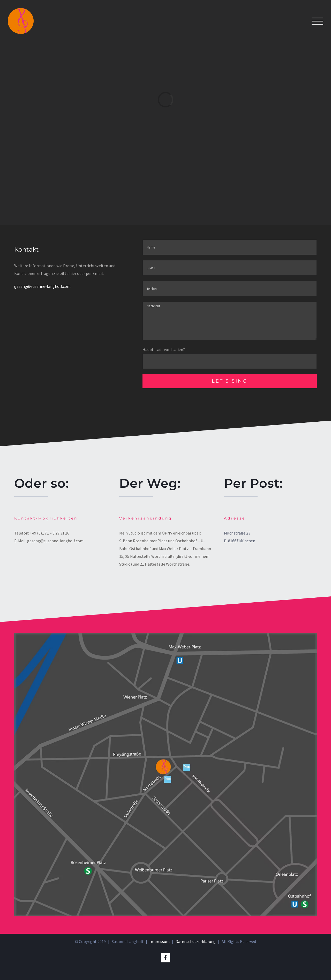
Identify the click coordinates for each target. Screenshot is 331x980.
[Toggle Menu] (317, 21)
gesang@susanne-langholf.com (42, 286)
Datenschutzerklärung (196, 941)
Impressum (160, 941)
